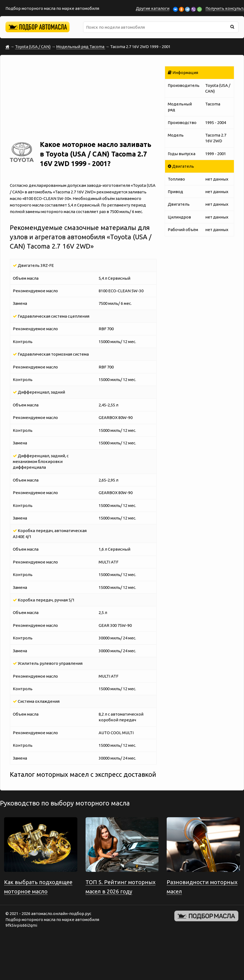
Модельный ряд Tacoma (81, 47)
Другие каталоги (153, 8)
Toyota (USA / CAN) (33, 47)
